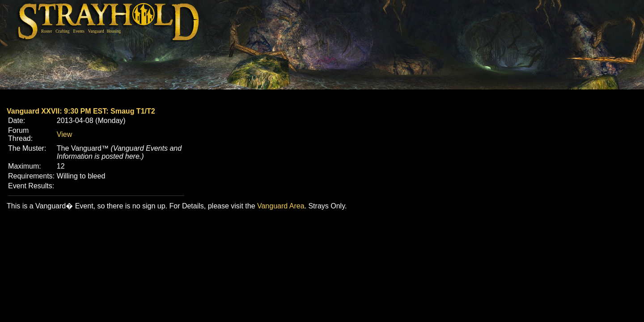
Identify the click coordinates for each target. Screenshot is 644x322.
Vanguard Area (281, 206)
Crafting (62, 31)
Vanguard (96, 31)
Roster (47, 31)
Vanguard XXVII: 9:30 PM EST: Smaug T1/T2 (81, 111)
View (64, 134)
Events (78, 31)
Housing (114, 31)
